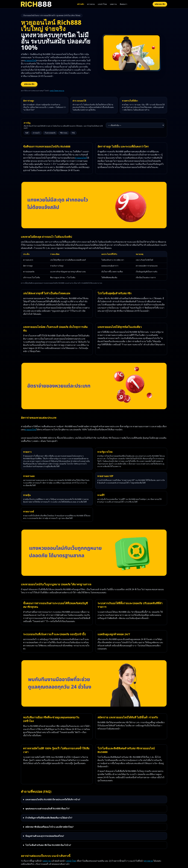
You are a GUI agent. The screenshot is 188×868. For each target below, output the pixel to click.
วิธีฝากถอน (64, 133)
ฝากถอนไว (36, 133)
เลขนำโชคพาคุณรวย (57, 91)
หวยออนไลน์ (30, 60)
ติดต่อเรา (124, 4)
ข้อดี (27, 133)
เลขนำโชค (102, 4)
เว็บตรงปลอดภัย (50, 133)
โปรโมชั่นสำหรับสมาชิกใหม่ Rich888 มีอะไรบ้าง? (48, 845)
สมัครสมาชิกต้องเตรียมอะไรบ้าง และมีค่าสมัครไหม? (49, 827)
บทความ (113, 4)
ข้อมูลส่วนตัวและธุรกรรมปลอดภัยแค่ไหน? (45, 836)
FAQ (73, 133)
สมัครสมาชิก (160, 4)
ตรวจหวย (91, 4)
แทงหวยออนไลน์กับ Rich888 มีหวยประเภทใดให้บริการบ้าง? (53, 799)
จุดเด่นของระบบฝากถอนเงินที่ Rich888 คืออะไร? (47, 809)
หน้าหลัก (80, 4)
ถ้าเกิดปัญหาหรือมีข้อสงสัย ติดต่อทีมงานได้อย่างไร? (49, 818)
